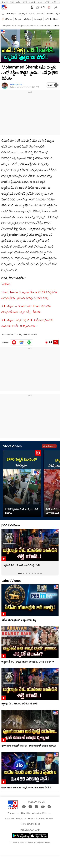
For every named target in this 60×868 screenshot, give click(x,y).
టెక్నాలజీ (18, 19)
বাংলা (40, 2)
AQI (43, 7)
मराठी (25, 2)
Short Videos (12, 446)
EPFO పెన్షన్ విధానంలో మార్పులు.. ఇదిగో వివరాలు (22, 511)
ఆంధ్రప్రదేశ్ (41, 14)
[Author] (5, 86)
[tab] (20, 573)
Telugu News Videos (26, 26)
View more (49, 446)
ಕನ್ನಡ (18, 2)
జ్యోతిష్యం (28, 19)
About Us (25, 813)
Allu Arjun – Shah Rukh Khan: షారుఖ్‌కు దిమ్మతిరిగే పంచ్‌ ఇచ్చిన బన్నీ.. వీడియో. (26, 309)
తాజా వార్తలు (11, 14)
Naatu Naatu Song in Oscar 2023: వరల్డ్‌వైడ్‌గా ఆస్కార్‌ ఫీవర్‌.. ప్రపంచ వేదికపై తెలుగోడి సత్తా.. (30, 295)
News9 (5, 2)
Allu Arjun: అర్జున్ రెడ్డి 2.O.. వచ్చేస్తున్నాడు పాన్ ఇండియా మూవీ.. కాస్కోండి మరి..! (27, 323)
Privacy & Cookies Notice (40, 819)
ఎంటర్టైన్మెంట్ (23, 14)
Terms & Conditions (30, 824)
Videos (6, 284)
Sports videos (45, 26)
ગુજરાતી (32, 2)
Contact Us (13, 813)
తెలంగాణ (50, 14)
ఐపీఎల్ (32, 14)
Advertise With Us (41, 813)
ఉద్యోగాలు (8, 19)
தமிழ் (54, 2)
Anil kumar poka (16, 84)
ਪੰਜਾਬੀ (47, 2)
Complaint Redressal (15, 819)
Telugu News (8, 26)
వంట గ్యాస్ (38, 19)
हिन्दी (12, 2)
